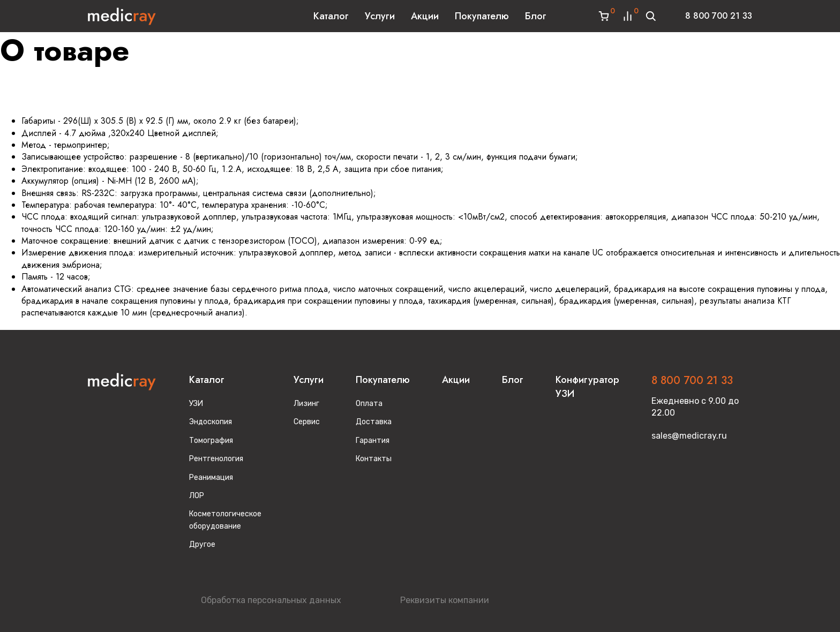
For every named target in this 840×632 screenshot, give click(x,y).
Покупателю (482, 16)
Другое (202, 544)
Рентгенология (216, 459)
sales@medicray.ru (689, 436)
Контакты (374, 459)
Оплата (369, 404)
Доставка (374, 422)
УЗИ (196, 404)
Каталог (331, 16)
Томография (211, 441)
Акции (425, 16)
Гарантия (373, 441)
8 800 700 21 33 (719, 16)
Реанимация (211, 477)
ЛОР (197, 496)
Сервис (307, 422)
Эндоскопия (211, 422)
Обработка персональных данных (271, 600)
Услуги (380, 16)
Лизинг (306, 404)
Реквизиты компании (445, 600)
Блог (536, 16)
